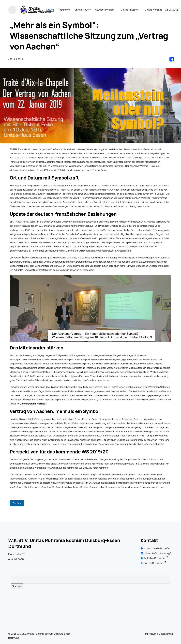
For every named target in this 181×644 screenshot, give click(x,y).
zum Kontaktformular (155, 548)
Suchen (17, 586)
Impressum (151, 634)
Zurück (17, 503)
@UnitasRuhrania (153, 558)
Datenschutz (166, 634)
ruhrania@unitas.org (155, 553)
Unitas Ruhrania (152, 563)
